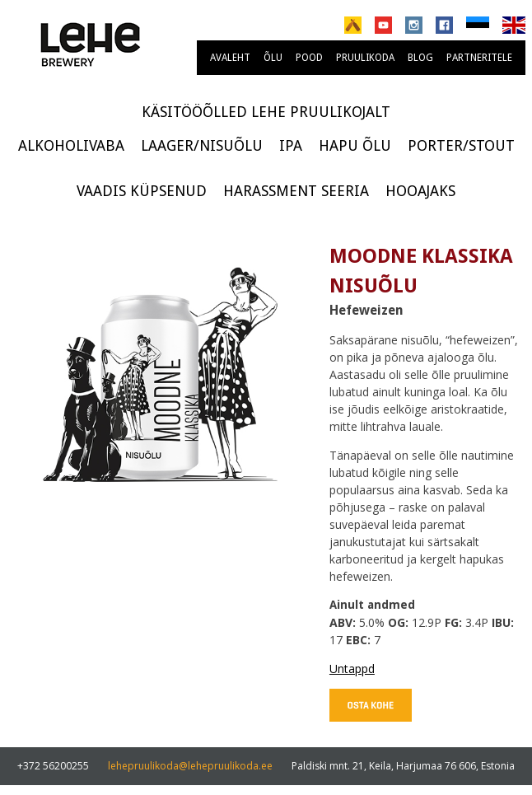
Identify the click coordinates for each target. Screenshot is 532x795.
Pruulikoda (365, 58)
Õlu (273, 58)
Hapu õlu (355, 145)
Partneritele (479, 58)
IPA (291, 145)
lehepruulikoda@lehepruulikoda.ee (190, 766)
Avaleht (230, 58)
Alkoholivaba (71, 145)
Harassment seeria (296, 191)
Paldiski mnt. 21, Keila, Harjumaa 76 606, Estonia (403, 766)
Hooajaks (420, 191)
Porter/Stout (461, 145)
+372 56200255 (53, 766)
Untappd (352, 669)
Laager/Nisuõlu (202, 145)
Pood (309, 58)
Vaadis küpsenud (142, 191)
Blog (420, 58)
